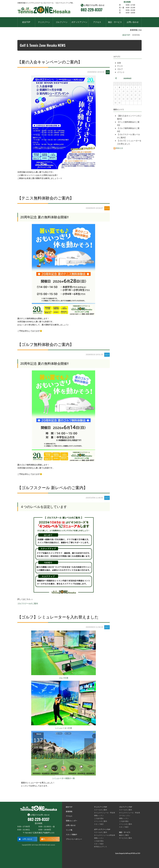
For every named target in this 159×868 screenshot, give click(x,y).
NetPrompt (128, 853)
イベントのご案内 (100, 821)
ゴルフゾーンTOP (126, 807)
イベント (121, 72)
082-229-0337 (92, 10)
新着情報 (69, 812)
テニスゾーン (44, 22)
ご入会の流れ (99, 818)
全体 (119, 63)
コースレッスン (125, 816)
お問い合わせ (133, 22)
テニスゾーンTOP (101, 807)
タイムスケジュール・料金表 (105, 813)
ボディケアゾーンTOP (102, 829)
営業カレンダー (71, 821)
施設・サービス (115, 22)
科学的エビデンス (100, 847)
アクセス (97, 22)
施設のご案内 (124, 835)
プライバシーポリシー (74, 839)
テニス (120, 66)
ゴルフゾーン (62, 22)
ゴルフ (120, 69)
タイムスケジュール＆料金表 (105, 835)
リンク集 (69, 830)
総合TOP (26, 22)
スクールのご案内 (100, 810)
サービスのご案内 (125, 838)
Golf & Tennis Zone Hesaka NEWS (43, 45)
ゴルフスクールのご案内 (28, 603)
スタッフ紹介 (99, 824)
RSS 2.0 (118, 148)
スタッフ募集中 (71, 835)
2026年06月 (127, 78)
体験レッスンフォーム (50, 839)
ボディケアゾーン (79, 22)
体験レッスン (99, 816)
